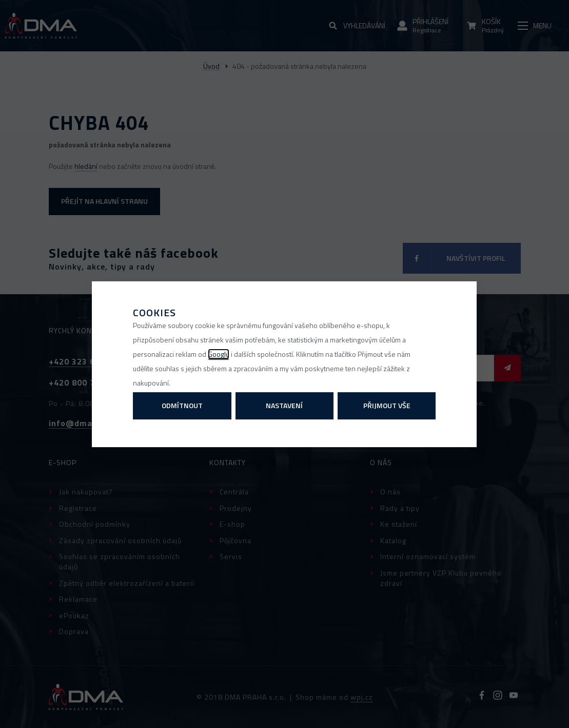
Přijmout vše (387, 405)
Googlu (219, 354)
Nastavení (284, 405)
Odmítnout (182, 405)
